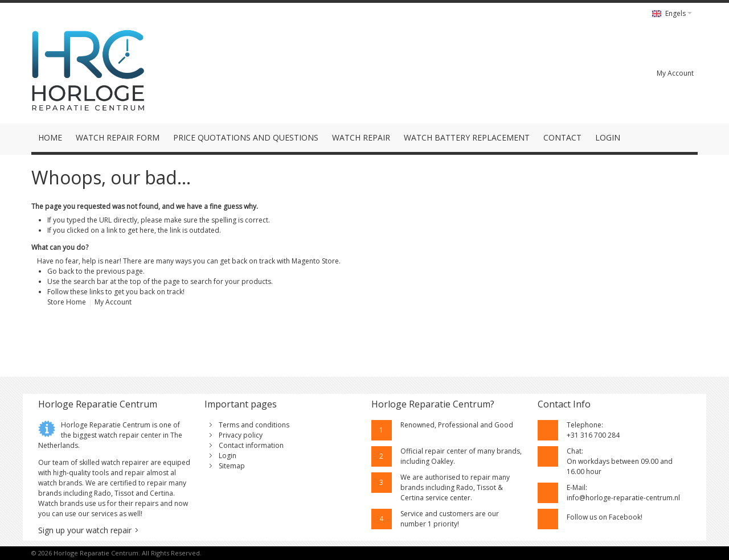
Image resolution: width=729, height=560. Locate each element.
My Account (675, 73)
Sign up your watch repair (85, 530)
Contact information (251, 445)
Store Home (67, 302)
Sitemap (232, 466)
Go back (61, 271)
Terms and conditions (254, 425)
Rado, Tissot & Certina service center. (452, 493)
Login (228, 456)
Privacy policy (241, 435)
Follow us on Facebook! (605, 517)
